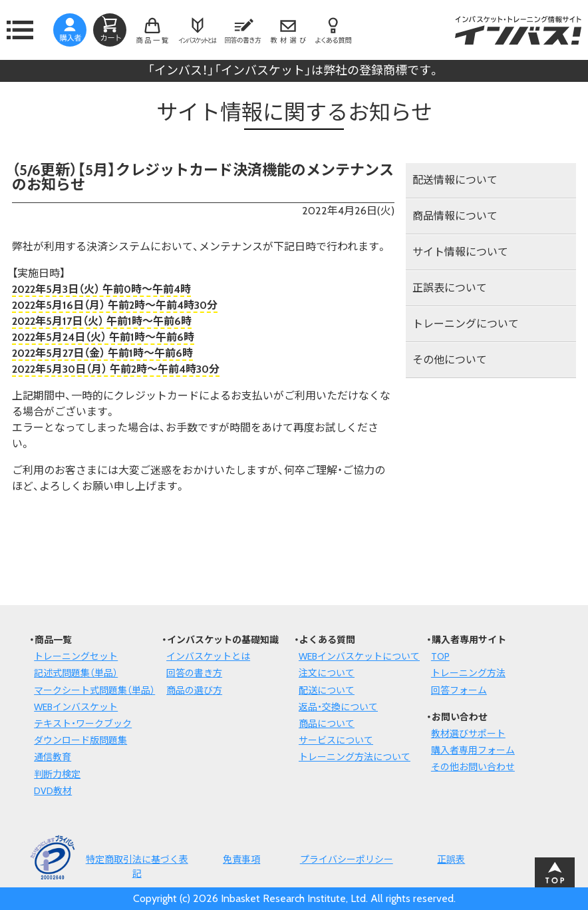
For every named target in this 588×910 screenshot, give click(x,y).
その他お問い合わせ (473, 767)
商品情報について (455, 216)
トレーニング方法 (468, 673)
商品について (327, 724)
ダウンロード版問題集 (80, 740)
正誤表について (450, 288)
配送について (327, 690)
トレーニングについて (466, 324)
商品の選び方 (194, 690)
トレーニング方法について (355, 757)
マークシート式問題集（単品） (94, 690)
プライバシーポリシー (347, 859)
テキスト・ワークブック (83, 724)
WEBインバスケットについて (359, 656)
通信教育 (53, 757)
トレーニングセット (76, 656)
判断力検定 (57, 774)
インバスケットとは (208, 656)
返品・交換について (338, 707)
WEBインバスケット (76, 707)
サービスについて (336, 740)
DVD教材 (53, 791)
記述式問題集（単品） (76, 673)
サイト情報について (460, 252)
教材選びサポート (468, 734)
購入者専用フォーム (473, 750)
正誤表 (451, 859)
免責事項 (241, 859)
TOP (440, 656)
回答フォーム (459, 690)
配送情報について (455, 180)
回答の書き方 (194, 673)
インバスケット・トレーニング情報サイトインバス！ (518, 30)
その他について (450, 360)
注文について (327, 673)
